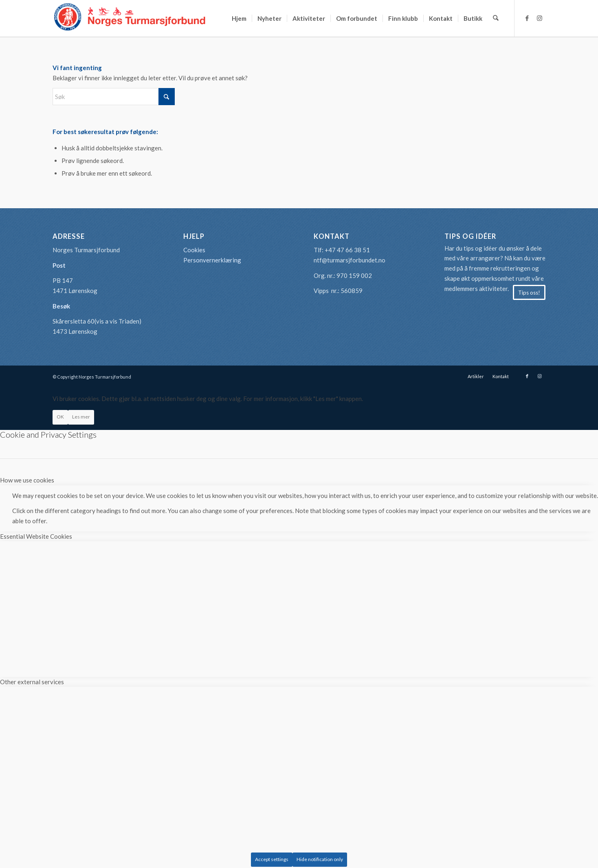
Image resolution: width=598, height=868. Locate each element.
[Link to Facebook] (527, 18)
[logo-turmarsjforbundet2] (130, 18)
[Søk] (496, 18)
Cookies (194, 250)
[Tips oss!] (529, 293)
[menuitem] (240, 18)
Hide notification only (320, 859)
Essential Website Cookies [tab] (36, 536)
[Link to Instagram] (539, 18)
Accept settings (272, 859)
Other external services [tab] (32, 682)
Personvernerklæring (212, 260)
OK (60, 417)
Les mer (81, 417)
